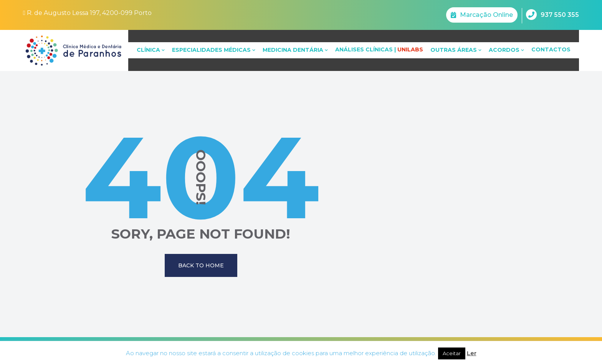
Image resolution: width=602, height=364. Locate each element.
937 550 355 (552, 15)
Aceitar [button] (452, 353)
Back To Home (201, 265)
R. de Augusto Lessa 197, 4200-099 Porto (87, 13)
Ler (472, 353)
